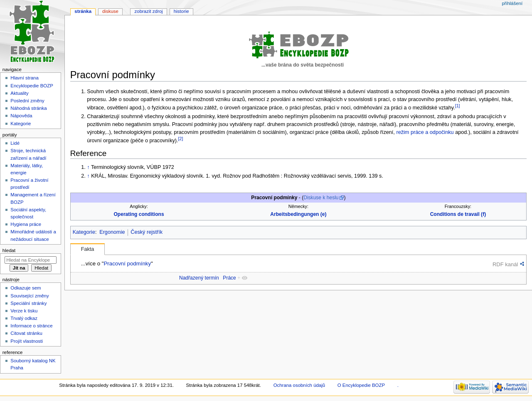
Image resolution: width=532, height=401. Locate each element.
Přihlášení (512, 3)
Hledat (9, 250)
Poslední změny (27, 101)
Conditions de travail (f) (458, 214)
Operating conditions (139, 214)
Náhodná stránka (28, 108)
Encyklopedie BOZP (32, 86)
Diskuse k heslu (321, 198)
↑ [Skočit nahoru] (88, 167)
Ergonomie (112, 232)
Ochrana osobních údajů (299, 385)
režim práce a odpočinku (425, 132)
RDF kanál (505, 264)
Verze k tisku (24, 311)
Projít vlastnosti (27, 341)
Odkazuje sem (26, 288)
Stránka (83, 11)
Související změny (30, 296)
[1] (458, 106)
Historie (181, 11)
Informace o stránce (31, 326)
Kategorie (84, 232)
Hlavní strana (24, 78)
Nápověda (21, 116)
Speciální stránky (28, 303)
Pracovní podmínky (127, 264)
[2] (181, 139)
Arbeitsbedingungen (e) (298, 214)
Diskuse (110, 11)
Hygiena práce (26, 224)
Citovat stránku (26, 333)
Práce (229, 278)
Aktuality (19, 93)
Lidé (15, 143)
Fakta (88, 249)
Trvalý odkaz (24, 318)
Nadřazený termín (199, 278)
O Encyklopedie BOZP (361, 385)
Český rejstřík (147, 232)
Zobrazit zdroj (149, 11)
